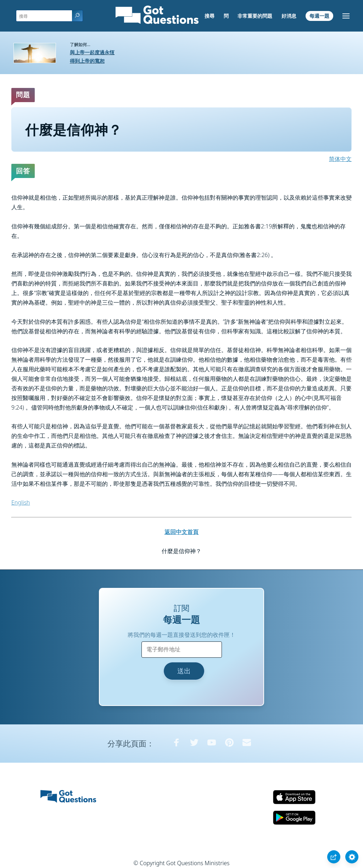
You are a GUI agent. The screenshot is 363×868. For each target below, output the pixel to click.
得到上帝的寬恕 (87, 61)
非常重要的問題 (255, 16)
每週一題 (319, 16)
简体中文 (340, 159)
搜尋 (210, 16)
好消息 (289, 16)
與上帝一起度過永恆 (92, 52)
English (21, 502)
